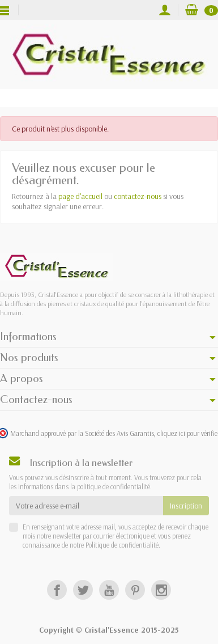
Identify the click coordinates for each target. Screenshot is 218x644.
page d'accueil (80, 196)
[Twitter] (83, 590)
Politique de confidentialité (121, 545)
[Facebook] (57, 590)
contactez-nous (138, 196)
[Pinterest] (135, 590)
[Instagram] (161, 590)
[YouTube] (109, 590)
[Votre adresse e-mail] (86, 506)
